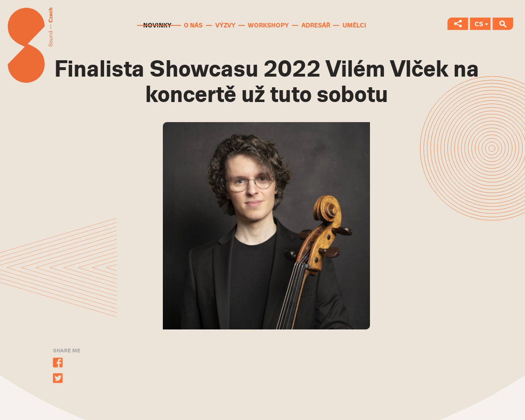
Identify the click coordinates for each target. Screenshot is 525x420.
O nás (193, 25)
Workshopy (268, 25)
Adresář (316, 25)
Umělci (354, 25)
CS (479, 24)
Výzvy (225, 25)
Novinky (157, 25)
